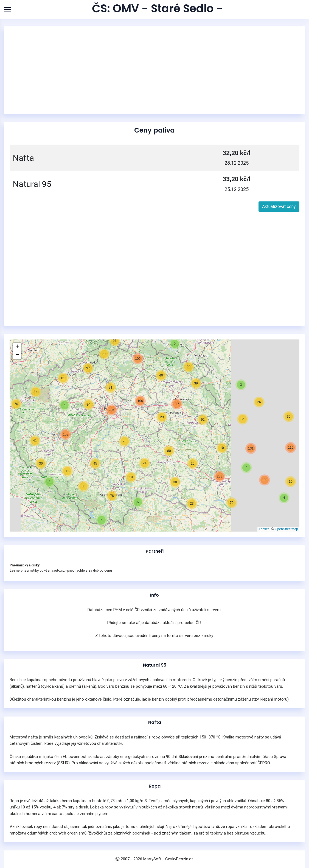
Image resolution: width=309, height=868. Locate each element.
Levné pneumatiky (24, 571)
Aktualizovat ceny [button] (279, 207)
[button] (284, 498)
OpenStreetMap (286, 529)
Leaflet (264, 529)
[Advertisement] (154, 70)
